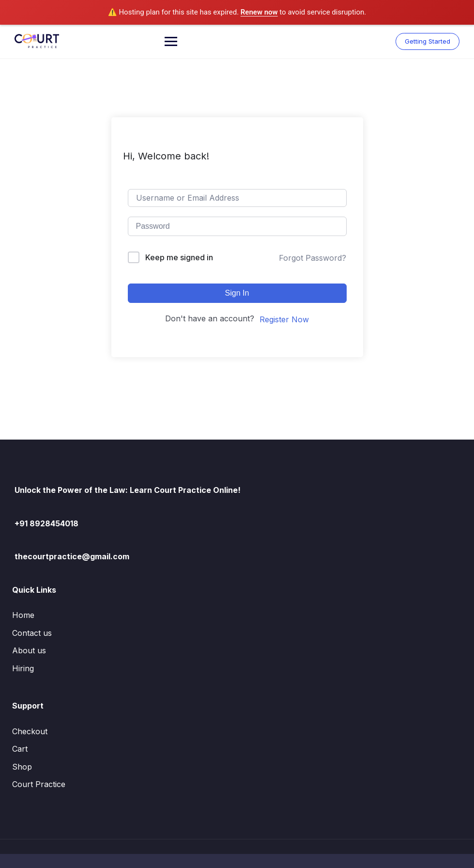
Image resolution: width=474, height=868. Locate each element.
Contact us (32, 633)
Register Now (284, 319)
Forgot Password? (313, 258)
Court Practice (39, 784)
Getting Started (428, 41)
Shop (22, 767)
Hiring (23, 668)
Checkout (30, 731)
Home (23, 615)
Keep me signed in (179, 257)
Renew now (259, 12)
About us (29, 650)
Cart (20, 749)
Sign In (237, 293)
